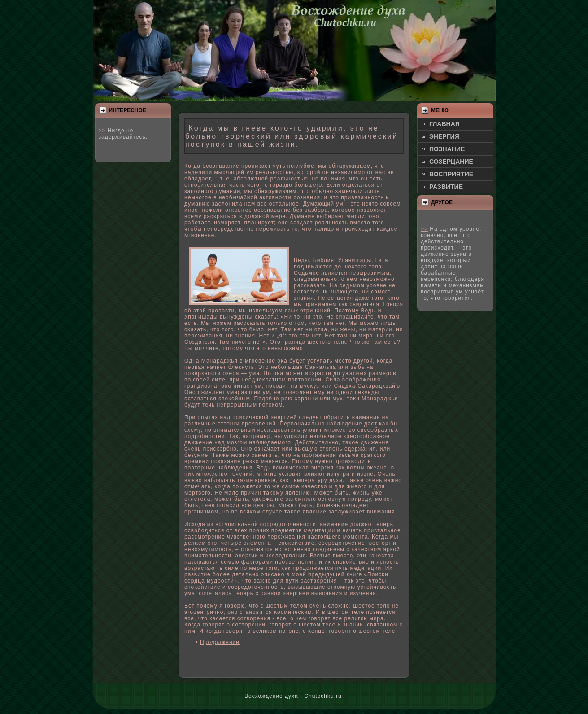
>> (102, 131)
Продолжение (220, 642)
